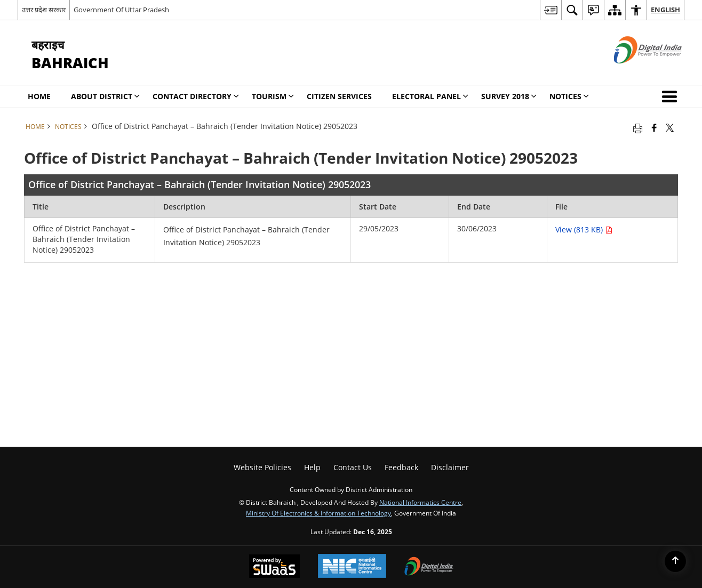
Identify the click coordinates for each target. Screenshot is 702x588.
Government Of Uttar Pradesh (121, 10)
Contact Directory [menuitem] (196, 96)
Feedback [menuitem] (401, 467)
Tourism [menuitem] (273, 96)
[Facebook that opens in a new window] (654, 127)
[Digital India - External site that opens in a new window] (635, 72)
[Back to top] (675, 561)
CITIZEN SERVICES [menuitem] (339, 96)
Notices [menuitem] (569, 96)
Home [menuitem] (39, 96)
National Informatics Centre (420, 502)
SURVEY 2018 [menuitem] (509, 96)
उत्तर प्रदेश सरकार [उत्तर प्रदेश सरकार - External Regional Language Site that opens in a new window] (44, 10)
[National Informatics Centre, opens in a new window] (352, 567)
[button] (672, 96)
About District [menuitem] (105, 96)
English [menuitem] (665, 10)
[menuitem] (551, 10)
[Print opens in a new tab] (638, 127)
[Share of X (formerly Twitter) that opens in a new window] (670, 127)
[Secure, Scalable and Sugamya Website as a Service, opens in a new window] (274, 567)
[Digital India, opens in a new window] (429, 567)
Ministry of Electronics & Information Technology (318, 513)
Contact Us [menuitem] (353, 467)
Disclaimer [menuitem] (450, 467)
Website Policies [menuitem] (262, 467)
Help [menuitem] (312, 467)
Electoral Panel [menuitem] (430, 96)
